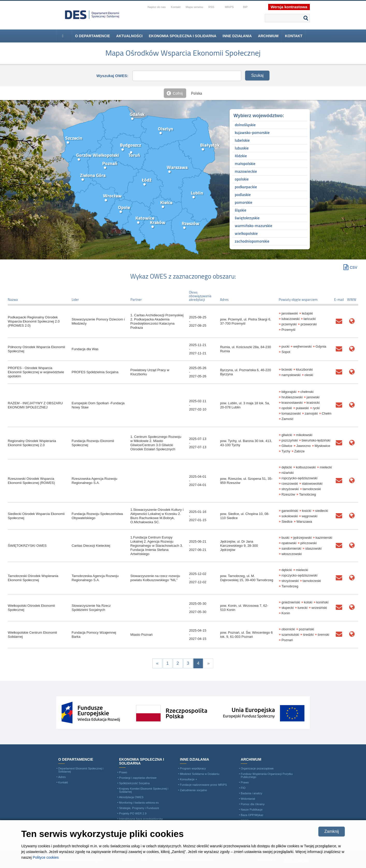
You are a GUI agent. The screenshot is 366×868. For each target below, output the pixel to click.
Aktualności (129, 36)
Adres (62, 777)
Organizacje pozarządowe (257, 768)
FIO (243, 788)
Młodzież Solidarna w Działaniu (200, 774)
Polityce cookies (46, 857)
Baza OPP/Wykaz (252, 815)
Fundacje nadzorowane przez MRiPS (203, 785)
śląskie (241, 210)
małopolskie (245, 164)
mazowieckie (246, 171)
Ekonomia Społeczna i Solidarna (183, 36)
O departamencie (93, 36)
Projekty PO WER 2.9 (133, 813)
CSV (353, 267)
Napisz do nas (157, 7)
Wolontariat (248, 799)
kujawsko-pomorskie (252, 133)
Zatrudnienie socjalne (193, 790)
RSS (211, 7)
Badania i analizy (251, 793)
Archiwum (268, 36)
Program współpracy (193, 768)
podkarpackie (246, 187)
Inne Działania (237, 36)
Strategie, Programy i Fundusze (139, 808)
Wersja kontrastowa (289, 7)
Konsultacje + (188, 779)
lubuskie (242, 148)
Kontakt (294, 36)
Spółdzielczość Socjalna (134, 783)
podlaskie (243, 195)
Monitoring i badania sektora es (139, 803)
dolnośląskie (245, 125)
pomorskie (244, 202)
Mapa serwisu (194, 7)
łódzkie (241, 156)
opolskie (242, 179)
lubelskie (242, 140)
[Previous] (157, 663)
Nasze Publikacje (252, 810)
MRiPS (229, 7)
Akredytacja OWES (131, 797)
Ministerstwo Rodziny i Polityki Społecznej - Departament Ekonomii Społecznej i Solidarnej (92, 15)
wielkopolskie (246, 233)
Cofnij (178, 93)
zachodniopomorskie (252, 241)
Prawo (123, 772)
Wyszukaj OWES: (112, 76)
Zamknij (332, 831)
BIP (245, 7)
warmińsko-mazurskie (254, 226)
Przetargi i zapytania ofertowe (138, 778)
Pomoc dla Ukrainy (253, 804)
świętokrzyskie (247, 218)
